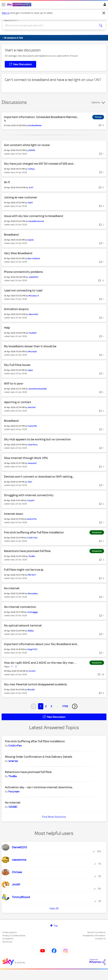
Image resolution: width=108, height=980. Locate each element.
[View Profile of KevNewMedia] (35, 125)
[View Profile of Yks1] (30, 482)
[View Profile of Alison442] (33, 314)
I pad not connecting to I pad (23, 290)
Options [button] (96, 102)
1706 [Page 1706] (65, 706)
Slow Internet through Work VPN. (26, 458)
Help (7, 328)
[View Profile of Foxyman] (14, 791)
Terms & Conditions (96, 932)
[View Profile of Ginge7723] (32, 649)
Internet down (14, 514)
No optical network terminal (23, 625)
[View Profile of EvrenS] (32, 671)
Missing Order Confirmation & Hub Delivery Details (39, 757)
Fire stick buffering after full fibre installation (34, 532)
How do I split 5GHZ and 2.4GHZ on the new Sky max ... (40, 663)
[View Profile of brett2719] (32, 519)
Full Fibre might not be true (22, 570)
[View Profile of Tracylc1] (31, 500)
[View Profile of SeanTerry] (33, 445)
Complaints (8, 939)
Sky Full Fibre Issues (17, 365)
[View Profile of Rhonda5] (33, 352)
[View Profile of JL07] (31, 187)
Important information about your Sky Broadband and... (41, 644)
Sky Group (7, 942)
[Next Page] (75, 706)
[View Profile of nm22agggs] (33, 612)
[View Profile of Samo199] (32, 426)
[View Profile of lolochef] (32, 407)
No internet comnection (20, 607)
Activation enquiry (16, 309)
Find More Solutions (54, 817)
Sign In (104, 5)
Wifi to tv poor (14, 383)
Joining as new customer (21, 197)
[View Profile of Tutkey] (31, 169)
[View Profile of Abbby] (31, 631)
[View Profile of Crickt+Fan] (32, 538)
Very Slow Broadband (18, 253)
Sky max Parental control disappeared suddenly (36, 684)
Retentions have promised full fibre (27, 551)
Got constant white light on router (27, 145)
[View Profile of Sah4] (30, 203)
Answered (97, 532)
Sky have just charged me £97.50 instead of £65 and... (39, 164)
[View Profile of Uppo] (30, 370)
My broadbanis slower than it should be (30, 346)
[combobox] (49, 25)
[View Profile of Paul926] (33, 333)
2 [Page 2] (46, 706)
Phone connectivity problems (23, 272)
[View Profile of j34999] (32, 150)
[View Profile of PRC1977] (32, 575)
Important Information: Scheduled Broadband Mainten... (41, 117)
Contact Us (100, 939)
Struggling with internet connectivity (29, 495)
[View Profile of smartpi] (13, 761)
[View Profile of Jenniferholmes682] (38, 389)
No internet (12, 588)
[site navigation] (3, 5)
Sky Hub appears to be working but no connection (37, 439)
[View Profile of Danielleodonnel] (36, 221)
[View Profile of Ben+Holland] (34, 258)
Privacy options (10, 932)
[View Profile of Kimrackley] (33, 593)
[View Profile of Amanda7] (32, 463)
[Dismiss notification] (104, 13)
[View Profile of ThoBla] (32, 556)
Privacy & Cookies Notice (14, 936)
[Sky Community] (20, 5)
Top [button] (56, 926)
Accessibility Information (94, 936)
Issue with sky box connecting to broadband (33, 216)
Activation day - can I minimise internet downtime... (39, 787)
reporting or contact (18, 402)
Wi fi (7, 182)
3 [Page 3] (51, 706)
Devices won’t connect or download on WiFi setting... (39, 477)
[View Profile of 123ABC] (13, 807)
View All (54, 908)
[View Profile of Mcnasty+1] (34, 296)
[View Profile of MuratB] (31, 690)
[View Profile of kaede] (31, 240)
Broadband (11, 235)
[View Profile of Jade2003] (34, 277)
